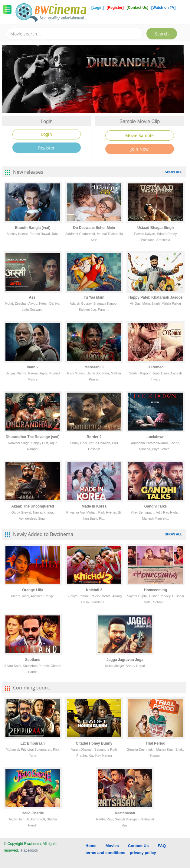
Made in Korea (94, 506)
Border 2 (94, 437)
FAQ (162, 846)
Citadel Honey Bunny (94, 743)
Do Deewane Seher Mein (94, 228)
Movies (112, 846)
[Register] (116, 8)
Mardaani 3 (94, 367)
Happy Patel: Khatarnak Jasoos (155, 297)
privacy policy (143, 853)
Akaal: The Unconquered (33, 506)
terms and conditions (105, 853)
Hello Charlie (33, 813)
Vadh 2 (33, 367)
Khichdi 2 (94, 590)
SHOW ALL (173, 172)
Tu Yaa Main (94, 297)
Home (91, 846)
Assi (33, 297)
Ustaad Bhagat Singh (156, 228)
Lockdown (155, 437)
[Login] (98, 8)
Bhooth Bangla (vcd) (33, 228)
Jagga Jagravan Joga (125, 660)
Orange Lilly (33, 590)
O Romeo (155, 367)
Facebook (29, 850)
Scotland (33, 660)
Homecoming (156, 590)
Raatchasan (125, 813)
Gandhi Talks (156, 506)
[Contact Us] (138, 8)
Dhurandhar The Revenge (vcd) (33, 437)
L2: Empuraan (33, 743)
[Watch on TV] (163, 8)
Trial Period (155, 743)
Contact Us (138, 846)
